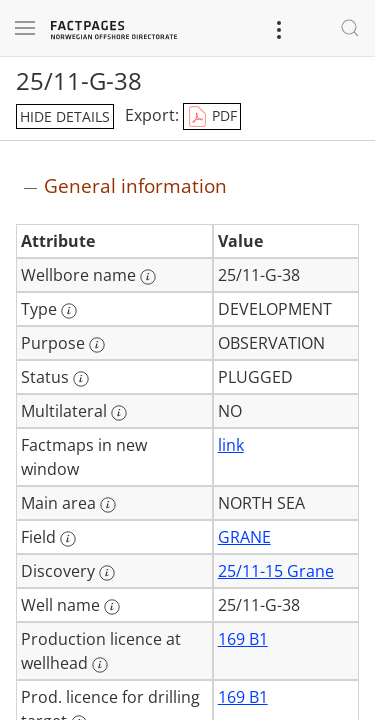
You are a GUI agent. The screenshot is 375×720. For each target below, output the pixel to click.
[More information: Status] (81, 379)
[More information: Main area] (108, 505)
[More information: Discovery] (107, 573)
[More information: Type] (69, 311)
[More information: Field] (68, 539)
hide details (65, 116)
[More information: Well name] (112, 607)
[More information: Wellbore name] (148, 277)
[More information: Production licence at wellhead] (100, 665)
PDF (212, 117)
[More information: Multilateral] (119, 413)
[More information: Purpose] (97, 345)
